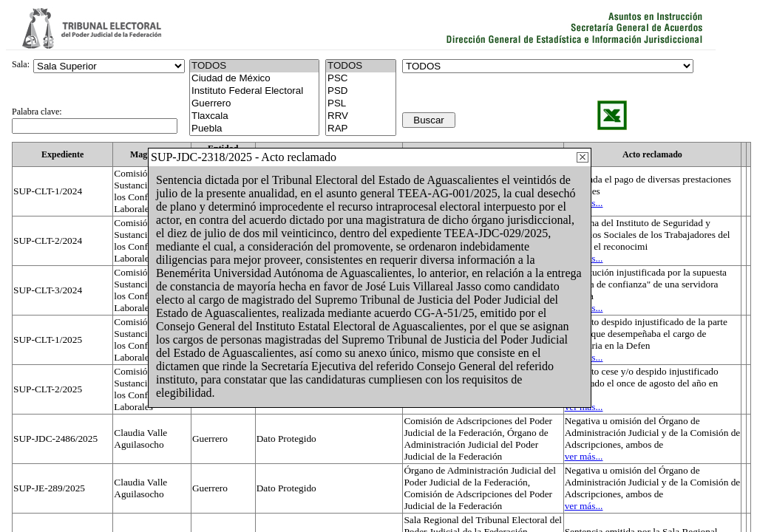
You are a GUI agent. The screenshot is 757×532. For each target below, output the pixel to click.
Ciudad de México (254, 79)
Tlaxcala (254, 116)
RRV (361, 116)
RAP (361, 129)
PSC (361, 79)
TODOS (361, 66)
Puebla (254, 129)
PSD (361, 91)
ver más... (584, 456)
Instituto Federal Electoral (254, 91)
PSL (361, 104)
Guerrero (254, 104)
